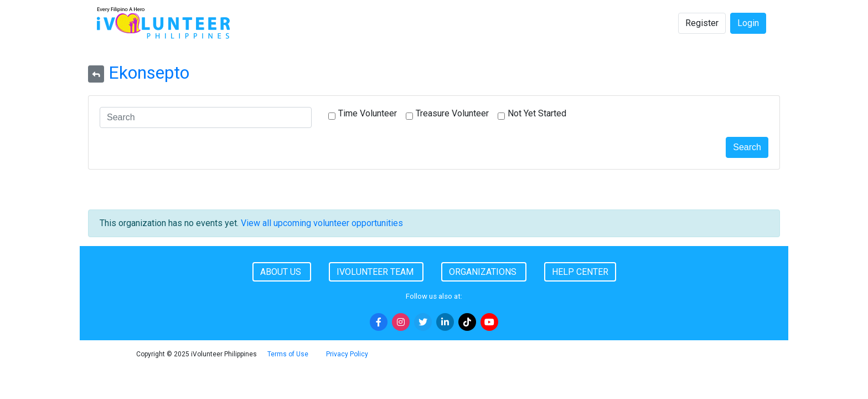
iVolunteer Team (376, 272)
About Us (282, 272)
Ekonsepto (149, 73)
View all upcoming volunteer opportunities (322, 223)
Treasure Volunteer (452, 113)
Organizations (484, 272)
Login (748, 23)
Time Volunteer (368, 113)
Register (702, 23)
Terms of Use (288, 354)
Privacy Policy (347, 354)
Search (747, 147)
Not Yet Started (537, 113)
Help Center (580, 272)
